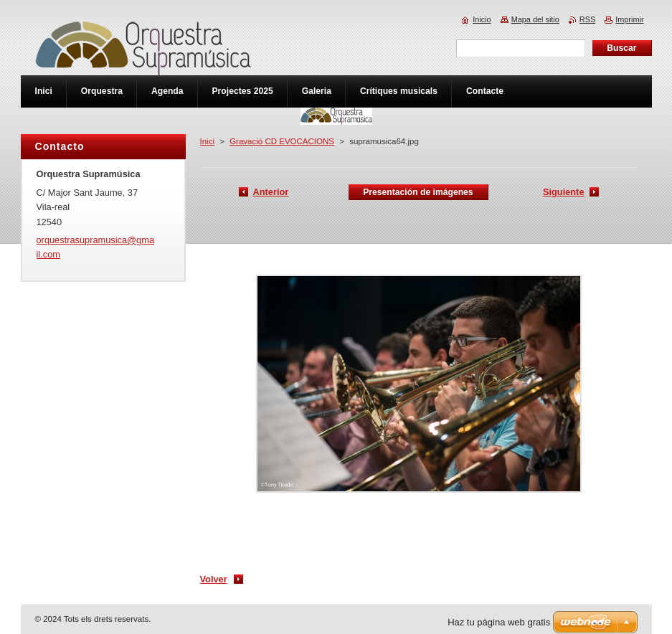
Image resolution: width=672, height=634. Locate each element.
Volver (214, 579)
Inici (207, 141)
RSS (587, 19)
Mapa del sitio (535, 19)
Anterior (271, 192)
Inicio (482, 19)
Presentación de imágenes (418, 192)
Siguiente (564, 192)
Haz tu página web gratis (499, 622)
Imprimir (629, 19)
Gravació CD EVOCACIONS (282, 141)
